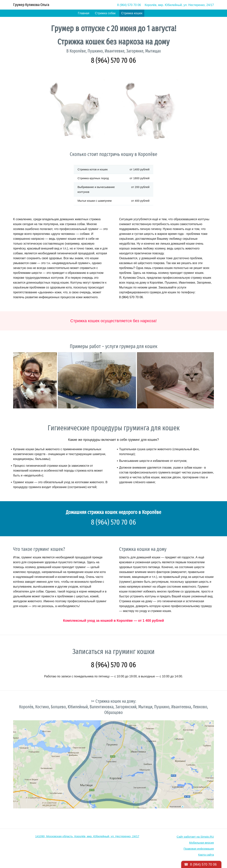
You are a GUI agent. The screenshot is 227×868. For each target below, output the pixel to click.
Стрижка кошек (132, 13)
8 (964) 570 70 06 (129, 5)
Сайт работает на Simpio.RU (195, 837)
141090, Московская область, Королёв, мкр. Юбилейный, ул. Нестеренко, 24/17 (87, 836)
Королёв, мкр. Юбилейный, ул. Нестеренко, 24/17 (179, 5)
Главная (84, 13)
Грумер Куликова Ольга (31, 5)
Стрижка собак (105, 13)
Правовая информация (199, 849)
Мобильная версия (201, 843)
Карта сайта (206, 855)
